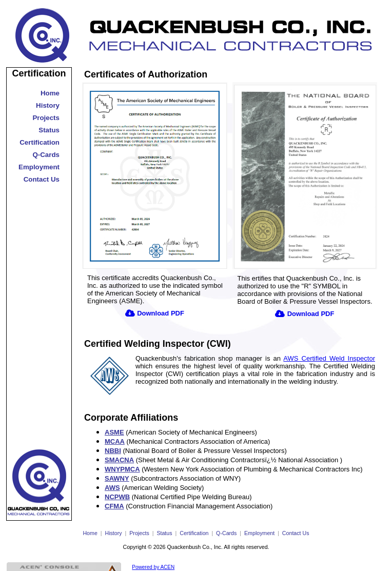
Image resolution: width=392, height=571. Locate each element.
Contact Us (42, 179)
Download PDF (161, 313)
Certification (39, 73)
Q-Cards (46, 155)
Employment (39, 167)
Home (50, 93)
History (48, 105)
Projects (46, 118)
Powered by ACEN (153, 567)
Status (49, 130)
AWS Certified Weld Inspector (329, 358)
